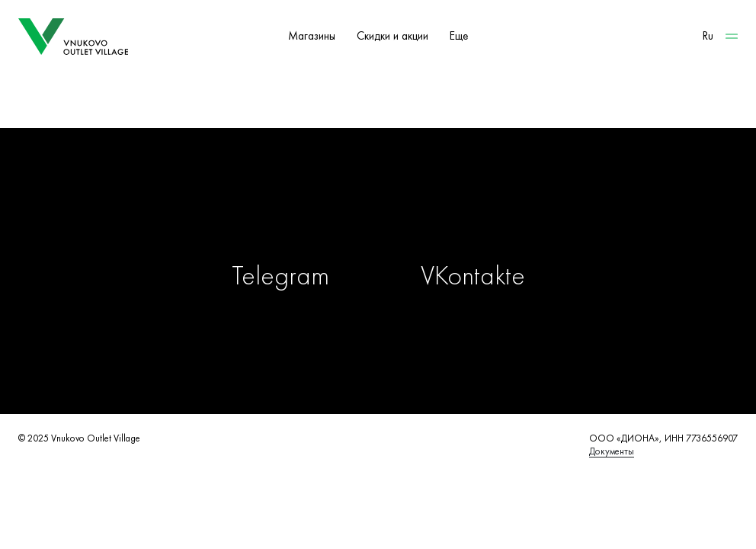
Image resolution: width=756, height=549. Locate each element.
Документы (612, 451)
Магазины (312, 36)
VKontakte (473, 275)
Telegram (280, 275)
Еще (459, 36)
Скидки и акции (392, 36)
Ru (708, 36)
